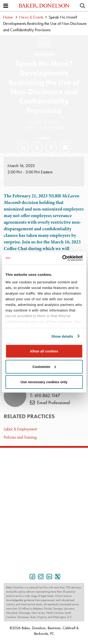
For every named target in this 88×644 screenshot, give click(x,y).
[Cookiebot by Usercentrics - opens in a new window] (63, 258)
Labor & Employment (20, 429)
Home (8, 17)
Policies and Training (20, 437)
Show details (62, 336)
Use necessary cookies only (44, 382)
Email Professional (50, 402)
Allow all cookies (44, 351)
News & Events (31, 17)
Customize (44, 366)
